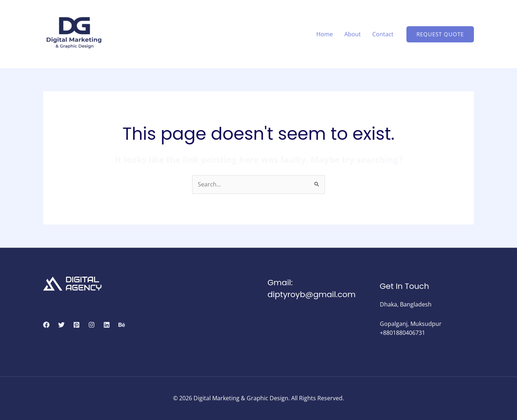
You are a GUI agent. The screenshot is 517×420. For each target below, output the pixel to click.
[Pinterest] (76, 325)
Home (325, 34)
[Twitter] (61, 325)
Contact (383, 34)
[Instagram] (92, 325)
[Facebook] (46, 325)
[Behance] (122, 325)
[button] (440, 34)
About (353, 34)
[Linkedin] (107, 325)
